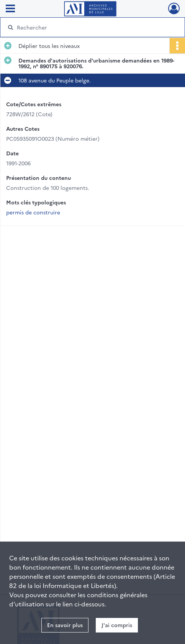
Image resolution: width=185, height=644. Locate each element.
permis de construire (33, 212)
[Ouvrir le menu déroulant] (10, 9)
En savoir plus (65, 625)
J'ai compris (117, 625)
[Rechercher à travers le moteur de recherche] (89, 27)
